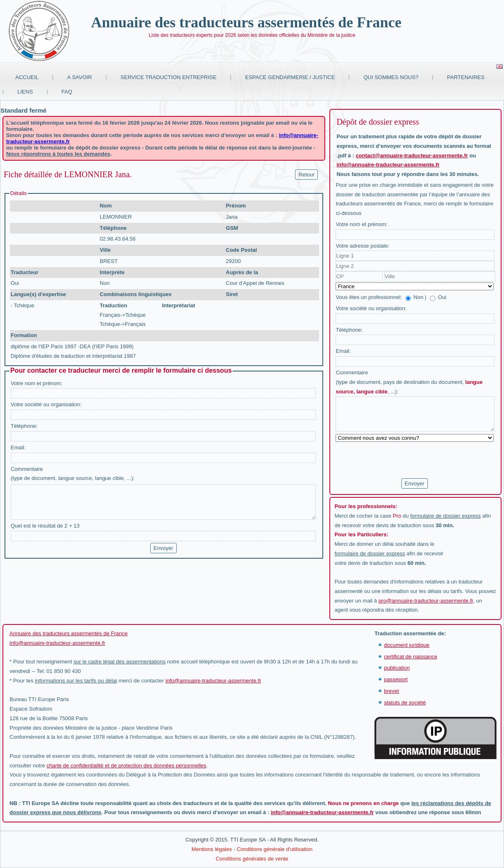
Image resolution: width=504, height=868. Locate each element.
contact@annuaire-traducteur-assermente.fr (412, 156)
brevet (391, 691)
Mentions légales (212, 849)
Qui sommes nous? (391, 77)
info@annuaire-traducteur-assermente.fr (388, 165)
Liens (25, 92)
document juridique (407, 645)
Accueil (27, 77)
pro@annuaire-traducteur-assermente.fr (426, 601)
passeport (396, 679)
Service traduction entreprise (168, 77)
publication (397, 668)
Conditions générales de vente (252, 859)
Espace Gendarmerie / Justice (290, 77)
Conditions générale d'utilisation (275, 849)
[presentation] (398, 461)
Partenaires (466, 77)
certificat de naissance (411, 657)
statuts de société (405, 703)
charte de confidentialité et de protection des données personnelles (127, 766)
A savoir (79, 77)
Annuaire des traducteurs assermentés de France (246, 22)
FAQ (67, 92)
